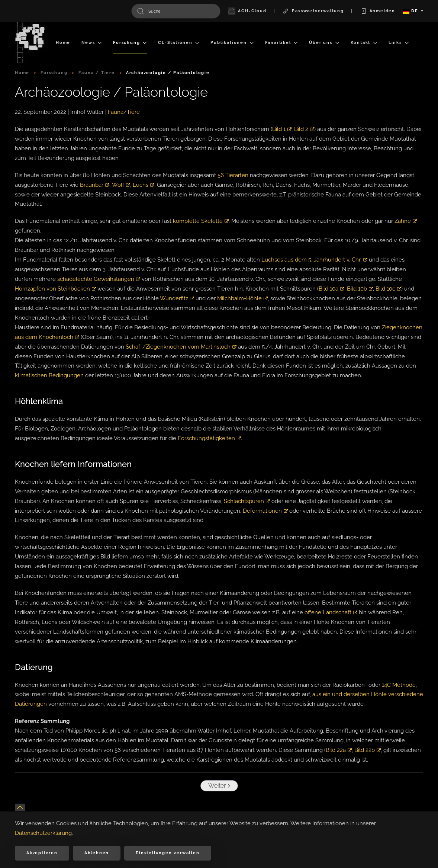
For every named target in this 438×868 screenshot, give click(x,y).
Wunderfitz (177, 298)
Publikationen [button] (232, 43)
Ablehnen (97, 853)
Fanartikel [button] (282, 43)
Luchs (143, 185)
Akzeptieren (42, 853)
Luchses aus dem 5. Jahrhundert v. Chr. (314, 260)
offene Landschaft (331, 612)
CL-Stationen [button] (179, 43)
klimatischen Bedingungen (49, 375)
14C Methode (399, 685)
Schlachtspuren (247, 501)
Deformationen (265, 511)
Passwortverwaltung (313, 11)
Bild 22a (339, 750)
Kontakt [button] (364, 43)
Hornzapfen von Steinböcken (55, 289)
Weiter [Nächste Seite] (218, 786)
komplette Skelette (201, 221)
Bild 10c (388, 289)
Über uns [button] (324, 43)
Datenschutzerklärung (43, 833)
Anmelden (377, 11)
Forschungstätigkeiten (209, 438)
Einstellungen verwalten (168, 853)
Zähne (406, 221)
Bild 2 (304, 129)
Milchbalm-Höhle (242, 298)
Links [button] (399, 43)
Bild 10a (331, 289)
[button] (20, 807)
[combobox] (176, 11)
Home (63, 43)
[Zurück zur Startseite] (30, 43)
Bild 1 (282, 129)
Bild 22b (368, 750)
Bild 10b (360, 289)
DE (411, 11)
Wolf (121, 185)
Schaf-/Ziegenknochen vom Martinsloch (181, 347)
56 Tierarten (233, 175)
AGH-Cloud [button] (247, 11)
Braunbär (94, 185)
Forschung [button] (130, 43)
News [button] (92, 43)
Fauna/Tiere (124, 112)
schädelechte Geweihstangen (99, 279)
